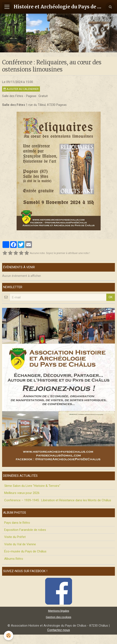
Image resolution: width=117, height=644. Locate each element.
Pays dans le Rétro (17, 523)
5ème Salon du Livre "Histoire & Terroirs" (32, 486)
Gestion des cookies (59, 617)
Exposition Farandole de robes (25, 530)
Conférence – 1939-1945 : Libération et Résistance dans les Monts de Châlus (58, 500)
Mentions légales (59, 611)
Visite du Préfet (15, 537)
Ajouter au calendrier (21, 89)
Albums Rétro (14, 559)
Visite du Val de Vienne (20, 544)
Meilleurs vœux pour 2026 (22, 493)
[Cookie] (9, 636)
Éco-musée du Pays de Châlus (25, 551)
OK (111, 297)
